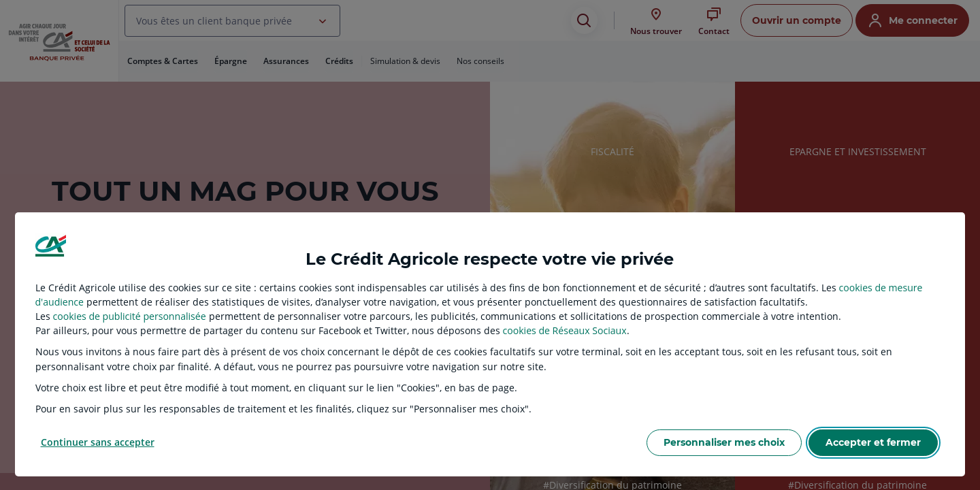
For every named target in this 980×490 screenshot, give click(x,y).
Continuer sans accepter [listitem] (98, 442)
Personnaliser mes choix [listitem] (724, 442)
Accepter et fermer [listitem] (873, 442)
